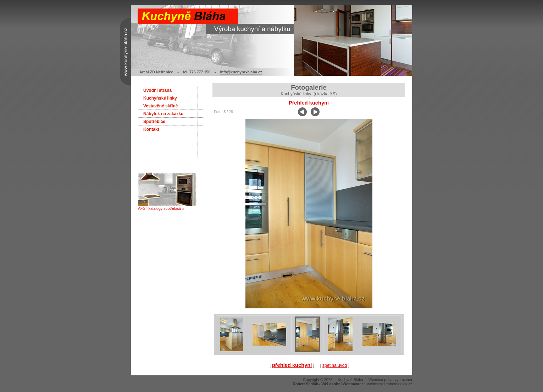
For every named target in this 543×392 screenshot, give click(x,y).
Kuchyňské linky (160, 98)
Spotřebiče (154, 122)
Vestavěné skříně (160, 106)
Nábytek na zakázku (163, 114)
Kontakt (151, 129)
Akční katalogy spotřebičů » (167, 207)
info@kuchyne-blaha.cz (241, 72)
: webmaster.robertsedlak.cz (352, 384)
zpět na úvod (335, 365)
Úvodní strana (157, 90)
